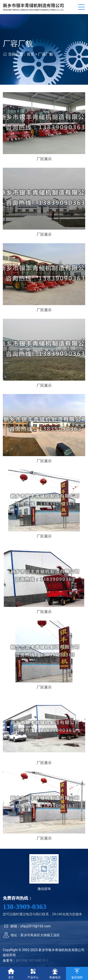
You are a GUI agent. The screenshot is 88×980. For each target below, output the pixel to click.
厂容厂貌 (46, 54)
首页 (31, 54)
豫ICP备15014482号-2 (32, 960)
